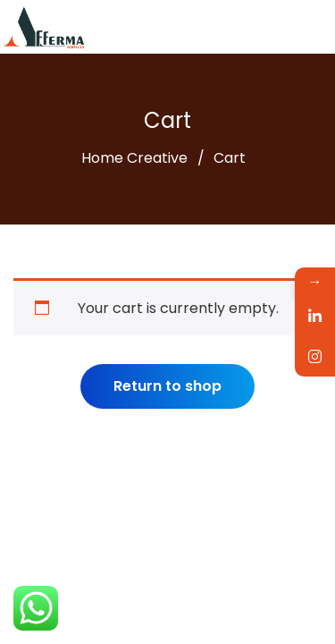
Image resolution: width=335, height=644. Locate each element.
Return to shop (167, 386)
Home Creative (134, 158)
